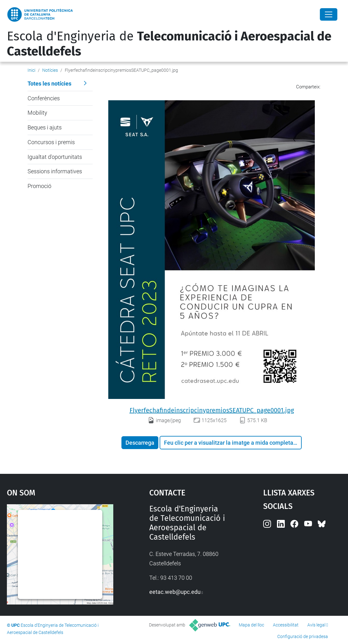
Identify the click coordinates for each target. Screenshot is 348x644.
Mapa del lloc (251, 625)
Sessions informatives (55, 171)
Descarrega (140, 443)
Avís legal (316, 625)
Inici (31, 70)
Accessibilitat (286, 625)
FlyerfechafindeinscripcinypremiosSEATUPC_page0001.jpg (212, 410)
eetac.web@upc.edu (175, 592)
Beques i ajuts (45, 127)
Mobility (37, 113)
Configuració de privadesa (303, 636)
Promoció (39, 186)
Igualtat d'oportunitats (55, 157)
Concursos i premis (51, 142)
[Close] (329, 14)
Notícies (50, 70)
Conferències (44, 98)
